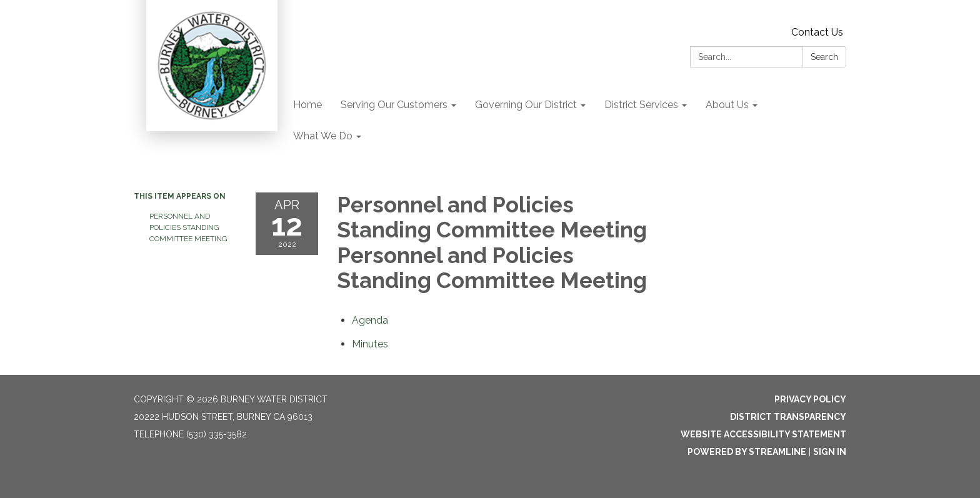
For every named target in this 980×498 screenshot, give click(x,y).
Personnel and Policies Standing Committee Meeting (188, 227)
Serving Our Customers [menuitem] (394, 105)
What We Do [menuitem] (323, 136)
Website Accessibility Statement (763, 434)
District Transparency (788, 417)
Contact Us (817, 32)
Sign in (830, 452)
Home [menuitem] (307, 105)
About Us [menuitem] (727, 105)
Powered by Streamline (747, 452)
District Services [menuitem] (641, 105)
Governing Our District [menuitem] (526, 105)
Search (824, 57)
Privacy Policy (810, 399)
